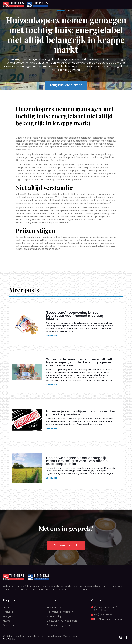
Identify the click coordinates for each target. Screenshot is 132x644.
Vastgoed (8, 616)
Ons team (8, 625)
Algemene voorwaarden (60, 612)
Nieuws (7, 621)
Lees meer (52, 335)
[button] (125, 4)
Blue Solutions (10, 639)
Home (6, 607)
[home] (13, 4)
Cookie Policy (54, 616)
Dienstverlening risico (58, 625)
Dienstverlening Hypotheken (62, 621)
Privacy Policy (54, 607)
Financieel (8, 612)
